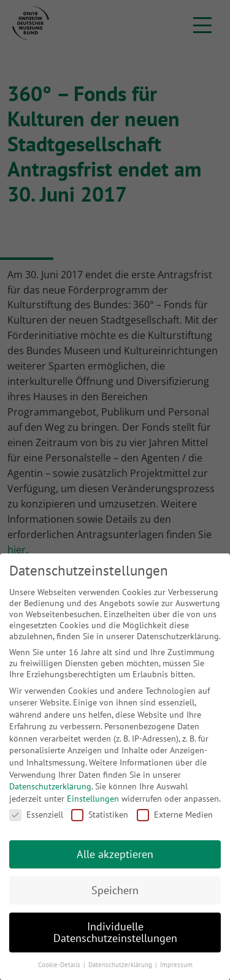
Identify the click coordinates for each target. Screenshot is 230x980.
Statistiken (100, 815)
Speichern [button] (115, 890)
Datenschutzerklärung (50, 786)
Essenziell (36, 815)
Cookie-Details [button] (60, 965)
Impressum (176, 965)
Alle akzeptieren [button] (115, 854)
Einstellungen (93, 799)
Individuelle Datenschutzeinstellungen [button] (115, 933)
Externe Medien (175, 815)
